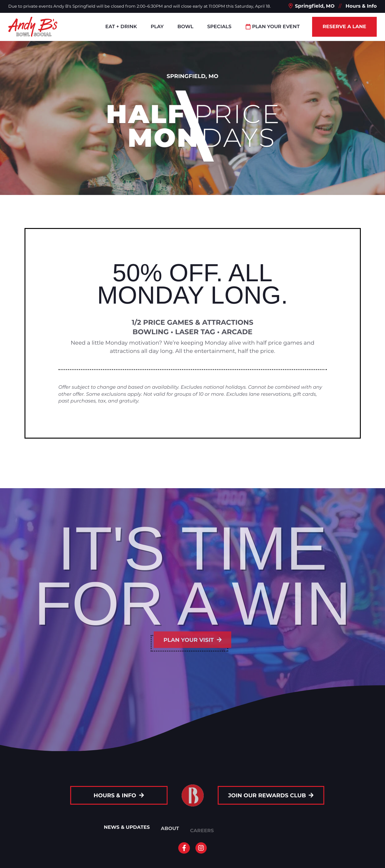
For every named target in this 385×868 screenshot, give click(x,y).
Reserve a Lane (344, 26)
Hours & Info (361, 6)
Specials (219, 26)
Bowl (185, 26)
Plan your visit (193, 640)
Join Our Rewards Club (274, 795)
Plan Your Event (273, 26)
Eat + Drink (121, 26)
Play (157, 26)
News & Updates (127, 830)
